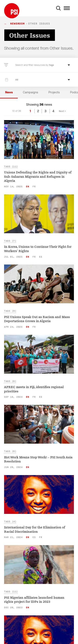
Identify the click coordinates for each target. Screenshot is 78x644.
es (41, 257)
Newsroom (17, 24)
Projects (54, 92)
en (27, 187)
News (9, 92)
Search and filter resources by (32, 65)
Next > (62, 111)
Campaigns (31, 92)
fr (34, 187)
